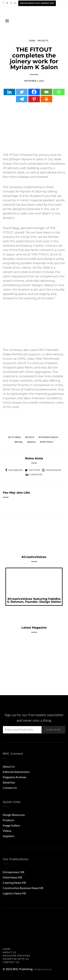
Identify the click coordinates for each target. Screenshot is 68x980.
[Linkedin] (9, 92)
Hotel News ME (13, 877)
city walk (15, 437)
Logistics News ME (14, 893)
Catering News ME (14, 883)
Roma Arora (34, 458)
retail (19, 442)
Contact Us (10, 788)
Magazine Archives (15, 777)
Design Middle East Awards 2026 (37, 3)
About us (9, 952)
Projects (43, 41)
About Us (9, 766)
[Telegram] (22, 99)
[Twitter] (22, 92)
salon (32, 442)
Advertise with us (16, 959)
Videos (7, 831)
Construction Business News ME (23, 888)
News (32, 41)
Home (7, 949)
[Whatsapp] (59, 92)
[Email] (46, 92)
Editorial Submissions (16, 772)
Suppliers (9, 836)
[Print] (46, 99)
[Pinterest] (34, 99)
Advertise (9, 782)
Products (8, 820)
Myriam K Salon (49, 437)
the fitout (47, 442)
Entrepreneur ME (14, 872)
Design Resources (14, 815)
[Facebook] (34, 92)
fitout (30, 437)
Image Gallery (11, 825)
